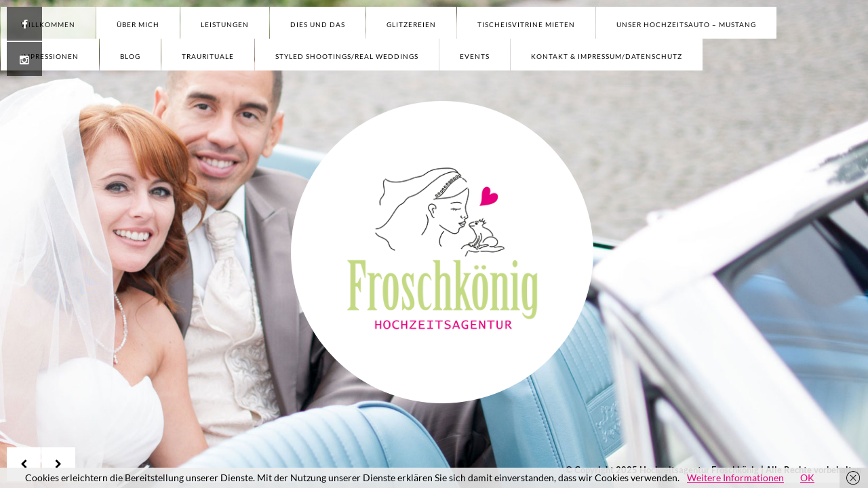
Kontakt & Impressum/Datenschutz (607, 56)
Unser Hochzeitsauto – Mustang (686, 24)
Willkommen (48, 24)
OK (807, 477)
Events (475, 56)
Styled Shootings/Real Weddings (347, 56)
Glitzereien (411, 24)
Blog (130, 56)
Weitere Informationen (735, 477)
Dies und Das (318, 24)
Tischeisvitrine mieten (526, 24)
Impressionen (50, 56)
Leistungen (225, 24)
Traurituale (208, 56)
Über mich (138, 24)
